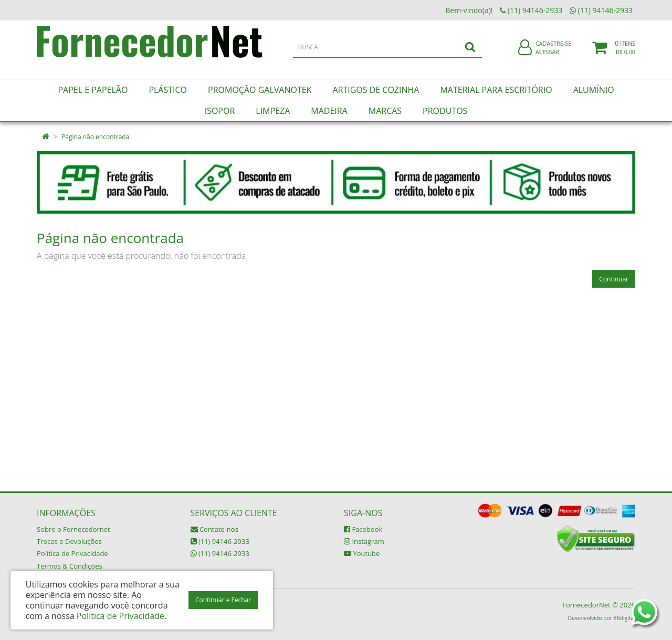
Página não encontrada (95, 137)
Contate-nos (214, 529)
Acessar (547, 60)
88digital (624, 618)
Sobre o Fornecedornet (73, 529)
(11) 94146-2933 (220, 541)
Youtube (362, 553)
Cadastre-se (553, 51)
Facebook (363, 529)
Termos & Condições (70, 566)
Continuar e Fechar (223, 600)
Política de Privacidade (72, 553)
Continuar (614, 279)
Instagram (364, 541)
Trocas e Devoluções (69, 541)
